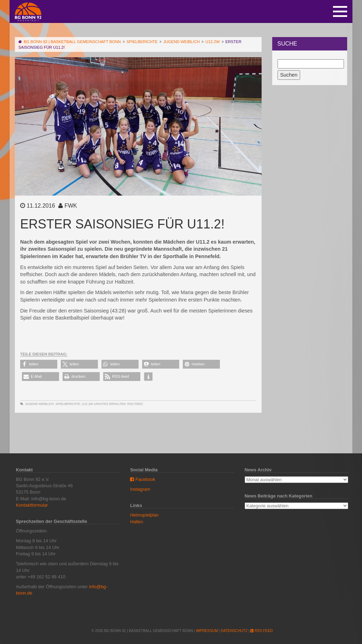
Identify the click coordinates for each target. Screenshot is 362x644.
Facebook (143, 479)
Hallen (136, 522)
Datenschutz (234, 631)
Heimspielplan (144, 515)
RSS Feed (135, 404)
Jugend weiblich (39, 404)
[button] (39, 364)
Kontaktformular (32, 505)
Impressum (207, 631)
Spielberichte (68, 404)
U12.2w (87, 404)
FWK (71, 206)
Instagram (140, 489)
